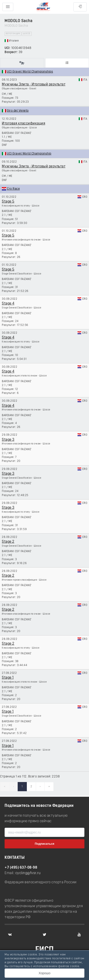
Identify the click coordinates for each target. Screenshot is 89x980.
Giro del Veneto (18, 111)
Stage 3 (8, 440)
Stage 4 (8, 304)
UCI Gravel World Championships (30, 72)
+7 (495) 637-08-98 (21, 868)
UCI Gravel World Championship (29, 154)
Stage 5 (8, 202)
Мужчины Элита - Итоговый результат (34, 85)
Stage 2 (8, 542)
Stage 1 (8, 678)
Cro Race (13, 189)
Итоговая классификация (24, 124)
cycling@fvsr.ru (28, 873)
